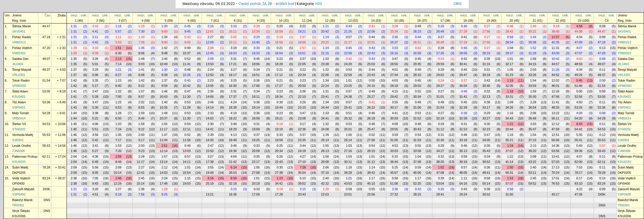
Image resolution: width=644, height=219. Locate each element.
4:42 (95, 42)
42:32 (325, 183)
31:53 (463, 129)
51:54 (46, 80)
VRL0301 (19, 75)
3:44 (303, 146)
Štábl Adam (20, 91)
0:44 (372, 37)
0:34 (257, 70)
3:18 (234, 48)
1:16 (118, 26)
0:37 (464, 80)
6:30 (118, 53)
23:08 (302, 118)
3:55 (395, 102)
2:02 (141, 102)
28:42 (509, 31)
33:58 (417, 151)
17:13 (555, 167)
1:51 (118, 48)
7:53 (579, 167)
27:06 (371, 140)
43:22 (532, 162)
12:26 (555, 91)
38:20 (440, 162)
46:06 (417, 173)
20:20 (325, 42)
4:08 (395, 124)
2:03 (533, 70)
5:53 (118, 42)
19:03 (187, 183)
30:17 (394, 107)
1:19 (510, 80)
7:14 (118, 64)
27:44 (394, 75)
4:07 (579, 48)
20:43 (302, 194)
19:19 (279, 129)
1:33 (141, 26)
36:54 (532, 107)
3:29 (95, 70)
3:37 (303, 59)
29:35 (417, 64)
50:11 (555, 118)
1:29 (74, 48)
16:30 (233, 86)
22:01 (371, 42)
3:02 (234, 37)
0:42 (187, 37)
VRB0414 (19, 118)
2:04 (74, 156)
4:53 (395, 146)
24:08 (325, 129)
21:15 (325, 53)
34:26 (509, 107)
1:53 (118, 146)
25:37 (394, 42)
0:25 (280, 146)
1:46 (165, 59)
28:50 (394, 64)
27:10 (302, 162)
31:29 (532, 53)
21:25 (348, 31)
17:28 (279, 194)
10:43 (164, 97)
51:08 (394, 183)
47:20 (46, 48)
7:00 (118, 97)
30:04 (463, 86)
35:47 (532, 129)
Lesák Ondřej (22, 146)
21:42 (233, 162)
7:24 (118, 129)
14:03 (210, 118)
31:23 (509, 75)
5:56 (95, 167)
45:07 (394, 173)
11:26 (555, 70)
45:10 (371, 183)
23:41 (325, 97)
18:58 (256, 118)
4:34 (579, 37)
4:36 (95, 156)
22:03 (325, 194)
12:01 (210, 31)
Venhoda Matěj (23, 135)
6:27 (118, 75)
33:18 (463, 140)
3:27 (234, 70)
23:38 (325, 64)
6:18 (118, 194)
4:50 (579, 102)
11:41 (187, 64)
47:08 (440, 173)
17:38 (210, 162)
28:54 (509, 42)
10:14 (118, 173)
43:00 (555, 53)
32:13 (486, 97)
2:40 (533, 167)
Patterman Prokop (25, 156)
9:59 (165, 86)
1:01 (510, 59)
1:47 (165, 135)
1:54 (533, 80)
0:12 (603, 135)
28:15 (417, 194)
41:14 (509, 162)
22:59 (348, 75)
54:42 (578, 129)
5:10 (303, 178)
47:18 (46, 37)
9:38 (165, 75)
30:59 (394, 118)
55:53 (46, 135)
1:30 (165, 26)
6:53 (118, 107)
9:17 (141, 140)
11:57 (555, 37)
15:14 (141, 183)
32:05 (509, 86)
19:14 (256, 107)
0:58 (510, 37)
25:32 (348, 118)
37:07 (509, 151)
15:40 (256, 42)
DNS (47, 200)
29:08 (325, 162)
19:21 (302, 31)
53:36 (46, 102)
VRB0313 (19, 42)
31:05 (394, 140)
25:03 (371, 64)
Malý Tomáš (21, 113)
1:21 (326, 26)
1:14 (372, 167)
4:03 (395, 80)
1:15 (187, 178)
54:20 (578, 118)
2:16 (211, 26)
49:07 (46, 59)
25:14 (325, 140)
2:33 (211, 113)
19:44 (279, 107)
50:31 (509, 173)
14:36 (555, 146)
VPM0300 (19, 86)
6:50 (118, 118)
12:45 (210, 53)
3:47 (395, 59)
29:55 (394, 129)
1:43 (74, 102)
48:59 (578, 64)
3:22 (303, 26)
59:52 (532, 183)
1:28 (118, 113)
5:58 (395, 178)
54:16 (463, 183)
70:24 (555, 173)
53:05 (46, 91)
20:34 (302, 75)
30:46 (486, 86)
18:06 (256, 64)
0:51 (349, 113)
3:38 (95, 113)
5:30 (95, 107)
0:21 (280, 48)
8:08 (141, 75)
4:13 (234, 135)
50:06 (555, 140)
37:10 (325, 173)
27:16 (348, 151)
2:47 (211, 146)
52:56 (578, 97)
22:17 (256, 162)
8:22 (141, 86)
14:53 (164, 173)
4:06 (95, 124)
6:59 (234, 178)
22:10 (302, 97)
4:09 (579, 113)
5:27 (95, 151)
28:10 (371, 151)
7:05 (95, 178)
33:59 (532, 86)
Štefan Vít (19, 124)
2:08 (211, 48)
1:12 (464, 178)
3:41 (95, 146)
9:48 (165, 53)
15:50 (210, 151)
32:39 (463, 107)
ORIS (458, 4)
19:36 (233, 151)
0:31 (487, 70)
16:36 (233, 194)
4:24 (234, 102)
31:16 (486, 64)
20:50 (302, 86)
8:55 (141, 107)
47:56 (555, 97)
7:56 (141, 194)
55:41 (578, 140)
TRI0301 (18, 205)
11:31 (555, 48)
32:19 (440, 118)
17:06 (256, 86)
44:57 (555, 64)
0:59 (418, 167)
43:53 (348, 183)
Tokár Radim (21, 80)
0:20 (280, 26)
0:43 (349, 26)
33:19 (256, 183)
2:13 (118, 59)
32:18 (233, 183)
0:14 (603, 178)
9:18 (556, 26)
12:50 (210, 75)
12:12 (555, 124)
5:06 (95, 75)
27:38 (279, 173)
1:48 (165, 113)
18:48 (233, 140)
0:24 (441, 59)
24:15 (371, 86)
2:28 (533, 102)
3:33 (395, 48)
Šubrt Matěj (20, 167)
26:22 (371, 107)
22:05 (302, 64)
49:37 (46, 70)
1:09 (510, 102)
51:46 (578, 86)
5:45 (579, 80)
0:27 (487, 26)
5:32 (395, 156)
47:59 (555, 129)
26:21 (417, 42)
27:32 (394, 194)
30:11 (348, 162)
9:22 (141, 129)
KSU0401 (19, 97)
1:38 (141, 189)
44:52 (555, 75)
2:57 (303, 37)
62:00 (578, 162)
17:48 (164, 183)
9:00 (165, 31)
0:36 (257, 80)
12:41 (141, 173)
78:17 (578, 173)
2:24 (211, 70)
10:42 (555, 59)
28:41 (440, 194)
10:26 (187, 75)
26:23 (417, 31)
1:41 (141, 70)
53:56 (555, 151)
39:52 (486, 162)
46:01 (555, 86)
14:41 (210, 129)
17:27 (279, 86)
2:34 (165, 178)
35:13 (463, 151)
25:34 (394, 31)
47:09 (578, 42)
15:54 (187, 173)
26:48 (440, 42)
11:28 (187, 107)
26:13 (325, 151)
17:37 (233, 97)
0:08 (603, 59)
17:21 (233, 64)
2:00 (141, 135)
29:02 (440, 75)
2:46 (211, 102)
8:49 (141, 118)
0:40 (464, 26)
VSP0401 (19, 107)
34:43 (509, 118)
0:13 (603, 48)
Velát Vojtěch (21, 178)
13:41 (555, 156)
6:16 (211, 178)
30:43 (417, 129)
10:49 (164, 64)
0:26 (441, 26)
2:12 (165, 167)
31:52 (417, 118)
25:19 (210, 183)
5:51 (95, 129)
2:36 (211, 91)
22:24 (325, 86)
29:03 (417, 86)
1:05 (510, 70)
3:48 (234, 124)
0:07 (603, 146)
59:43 (46, 146)
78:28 (46, 167)
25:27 (371, 97)
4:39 (95, 53)
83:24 (46, 178)
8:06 (141, 53)
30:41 (463, 64)
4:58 (579, 26)
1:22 (510, 156)
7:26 (141, 42)
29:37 (509, 53)
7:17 (118, 140)
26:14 (348, 140)
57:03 (555, 162)
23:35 (302, 140)
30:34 (417, 97)
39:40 (555, 31)
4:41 (95, 31)
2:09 (211, 59)
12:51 (555, 135)
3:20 (95, 189)
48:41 (486, 173)
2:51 (165, 146)
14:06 (210, 97)
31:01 (440, 97)
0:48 (187, 70)
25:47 (371, 129)
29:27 (440, 86)
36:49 (532, 118)
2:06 (533, 113)
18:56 (302, 42)
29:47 (463, 75)
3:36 (395, 37)
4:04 (234, 156)
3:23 (303, 80)
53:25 (578, 107)
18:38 (233, 107)
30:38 (532, 42)
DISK (46, 189)
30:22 (532, 31)
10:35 (164, 107)
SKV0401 (19, 31)
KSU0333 (19, 162)
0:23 (280, 91)
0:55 (418, 146)
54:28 (46, 113)
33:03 (394, 151)
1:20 (326, 189)
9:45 (187, 31)
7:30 (141, 31)
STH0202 (19, 129)
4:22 (579, 189)
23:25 (348, 86)
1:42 (165, 48)
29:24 (463, 194)
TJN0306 (19, 151)
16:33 (256, 53)
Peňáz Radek (22, 37)
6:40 (118, 86)
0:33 (280, 135)
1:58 (533, 59)
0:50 (372, 80)
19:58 (279, 140)
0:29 (257, 37)
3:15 (234, 189)
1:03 (349, 146)
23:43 (371, 75)
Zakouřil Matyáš (23, 189)
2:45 (141, 178)
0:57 (349, 37)
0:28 (257, 26)
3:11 (95, 37)
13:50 (210, 64)
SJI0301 (18, 140)
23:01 (348, 194)
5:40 (579, 146)
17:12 (279, 75)
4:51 (95, 194)
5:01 (95, 64)
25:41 (348, 107)
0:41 (372, 26)
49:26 (578, 75)
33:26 (532, 75)
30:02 (486, 194)
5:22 (95, 118)
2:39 (211, 135)
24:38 (348, 97)
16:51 (256, 75)
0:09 (603, 26)
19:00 (256, 129)
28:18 (394, 86)
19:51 (302, 53)
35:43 (486, 151)
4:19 (234, 113)
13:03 (187, 151)
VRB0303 (19, 53)
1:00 (349, 135)
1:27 (118, 189)
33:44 (509, 129)
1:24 (326, 37)
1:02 (441, 167)
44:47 (46, 26)
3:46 (234, 146)
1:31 (74, 26)
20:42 (325, 31)
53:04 (440, 183)
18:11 (256, 97)
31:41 (463, 97)
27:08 (256, 173)
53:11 (532, 173)
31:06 (417, 107)
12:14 (164, 151)
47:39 (578, 194)
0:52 (187, 59)
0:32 (487, 91)
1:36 (141, 48)
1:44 (533, 37)
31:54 (440, 107)
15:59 (279, 31)
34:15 (532, 64)
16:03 (233, 53)
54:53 (46, 124)
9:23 (141, 151)
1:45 (74, 124)
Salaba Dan (21, 59)
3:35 (95, 80)
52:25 (417, 183)
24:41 (325, 118)
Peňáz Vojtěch (22, 48)
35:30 (532, 97)
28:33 (486, 53)
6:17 (579, 178)
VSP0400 (19, 194)
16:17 (233, 75)
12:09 (210, 42)
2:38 (74, 178)
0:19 (280, 37)
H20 (319, 4)
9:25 (165, 194)
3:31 (234, 59)
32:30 (440, 140)
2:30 (211, 124)
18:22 (233, 118)
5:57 (118, 31)
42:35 (555, 42)
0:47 (187, 91)
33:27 (486, 118)
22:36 (302, 129)
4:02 (579, 59)
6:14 (234, 167)
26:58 (417, 53)
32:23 (486, 129)
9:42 (187, 42)
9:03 (141, 64)
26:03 (233, 173)
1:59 (533, 91)
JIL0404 (18, 64)
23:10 (302, 107)
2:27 (211, 37)
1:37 (74, 70)
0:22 (280, 59)
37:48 (417, 162)
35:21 (509, 140)
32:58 (463, 118)
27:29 (463, 31)
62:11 (46, 156)
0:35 (487, 59)
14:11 (187, 162)
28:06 (463, 53)
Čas (47, 15)
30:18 (486, 75)
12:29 (118, 183)
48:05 (463, 173)
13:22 (555, 113)
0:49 (418, 26)
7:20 (118, 151)
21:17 (348, 42)
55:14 (486, 183)
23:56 (371, 194)
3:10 (95, 26)
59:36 (578, 151)
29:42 (394, 97)
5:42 (95, 140)
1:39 (326, 135)
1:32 (326, 70)
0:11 (603, 70)
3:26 (95, 59)
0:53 (349, 70)
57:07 (509, 183)
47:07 (578, 53)
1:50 (510, 167)
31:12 (440, 129)
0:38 (487, 102)
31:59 (417, 140)
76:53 (555, 183)
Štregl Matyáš (22, 70)
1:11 (118, 37)
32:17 (509, 64)
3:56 (95, 135)
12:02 (555, 80)
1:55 (165, 124)
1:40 (533, 26)
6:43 (579, 124)
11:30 (187, 97)
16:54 (279, 53)
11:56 (187, 140)
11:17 (164, 129)
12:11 (187, 129)
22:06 (371, 31)
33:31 (509, 97)
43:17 (555, 194)
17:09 (256, 194)
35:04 (302, 173)
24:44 (325, 107)
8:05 (95, 173)
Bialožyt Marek (23, 200)
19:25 (256, 140)
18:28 (279, 64)
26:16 (394, 53)
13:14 (164, 162)
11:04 (164, 140)
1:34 (165, 37)
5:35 (579, 135)
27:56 (486, 31)
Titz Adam (19, 102)
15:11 (233, 31)
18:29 (233, 129)
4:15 (395, 91)
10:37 (187, 53)
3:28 (395, 26)
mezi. (74, 15)
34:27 (440, 151)
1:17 (372, 178)
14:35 (210, 140)
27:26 (440, 53)
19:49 (210, 173)
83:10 (578, 183)
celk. (84, 15)
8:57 (141, 97)
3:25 (234, 80)
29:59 (440, 64)
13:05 (210, 86)
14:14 (210, 107)
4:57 (579, 156)
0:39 (464, 113)
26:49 (440, 31)
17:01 (555, 178)
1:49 (141, 59)
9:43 (95, 183)
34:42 (279, 183)
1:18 (510, 91)
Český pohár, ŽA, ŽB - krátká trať (266, 4)
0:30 (257, 48)
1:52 (533, 48)
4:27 (303, 156)
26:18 (371, 118)
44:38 (578, 31)
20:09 (256, 151)
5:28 (95, 97)
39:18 (463, 162)
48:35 (555, 107)
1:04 (510, 48)
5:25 (395, 167)
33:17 (486, 107)
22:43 (371, 53)
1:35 (74, 59)
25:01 (348, 129)
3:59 (395, 135)
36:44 (394, 162)
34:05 (486, 140)
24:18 (302, 151)
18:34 (279, 97)
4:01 (395, 70)
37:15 (532, 140)
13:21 (210, 194)
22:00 (348, 53)
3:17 (303, 124)
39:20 (532, 151)
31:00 (509, 194)
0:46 (510, 26)
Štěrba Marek (22, 26)
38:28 (348, 173)
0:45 (187, 26)
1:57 (141, 91)
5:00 (579, 91)
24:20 (348, 64)
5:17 (95, 86)
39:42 (371, 173)
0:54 (187, 124)
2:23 (211, 80)
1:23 (118, 80)
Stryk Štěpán (21, 211)
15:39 (256, 31)
